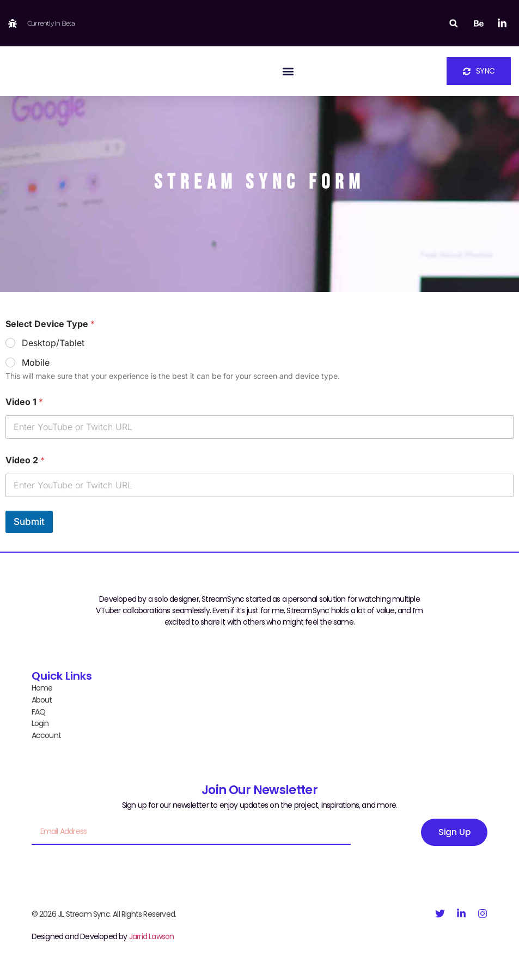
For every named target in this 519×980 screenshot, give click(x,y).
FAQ (39, 711)
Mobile (36, 362)
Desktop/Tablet (53, 343)
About (42, 699)
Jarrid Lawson (152, 935)
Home (42, 688)
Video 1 (24, 402)
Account (46, 734)
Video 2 (25, 460)
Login (40, 722)
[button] (453, 23)
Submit (29, 522)
